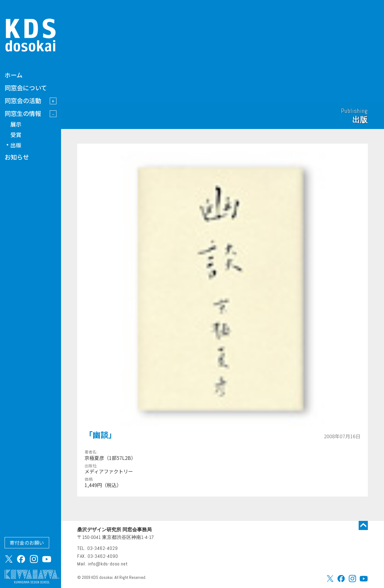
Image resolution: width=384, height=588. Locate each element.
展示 (16, 124)
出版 (16, 145)
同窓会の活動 (23, 100)
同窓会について (26, 88)
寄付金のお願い (27, 543)
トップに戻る (363, 525)
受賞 (16, 134)
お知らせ (17, 157)
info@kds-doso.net (108, 564)
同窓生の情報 (23, 113)
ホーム (14, 75)
